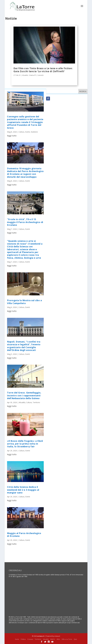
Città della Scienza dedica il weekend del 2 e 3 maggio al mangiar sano (23, 490)
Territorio (36, 402)
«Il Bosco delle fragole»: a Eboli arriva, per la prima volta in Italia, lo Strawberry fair (25, 444)
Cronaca (30, 639)
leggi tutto (12, 136)
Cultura (21, 132)
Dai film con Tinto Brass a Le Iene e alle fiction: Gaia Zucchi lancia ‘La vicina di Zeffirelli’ (43, 70)
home (17, 639)
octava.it (41, 636)
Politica (23, 639)
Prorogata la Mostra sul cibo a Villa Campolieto (24, 302)
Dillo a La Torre (67, 639)
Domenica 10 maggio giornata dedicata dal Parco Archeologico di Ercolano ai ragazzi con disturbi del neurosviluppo (25, 173)
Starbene (34, 132)
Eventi (27, 132)
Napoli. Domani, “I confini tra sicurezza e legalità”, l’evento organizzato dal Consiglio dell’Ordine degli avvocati (24, 346)
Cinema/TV (33, 75)
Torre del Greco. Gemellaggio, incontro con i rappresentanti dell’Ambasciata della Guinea (24, 395)
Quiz (75, 639)
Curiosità (40, 75)
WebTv (53, 639)
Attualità (25, 75)
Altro (58, 639)
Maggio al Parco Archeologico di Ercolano (24, 534)
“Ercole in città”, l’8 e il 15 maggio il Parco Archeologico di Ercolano (25, 222)
